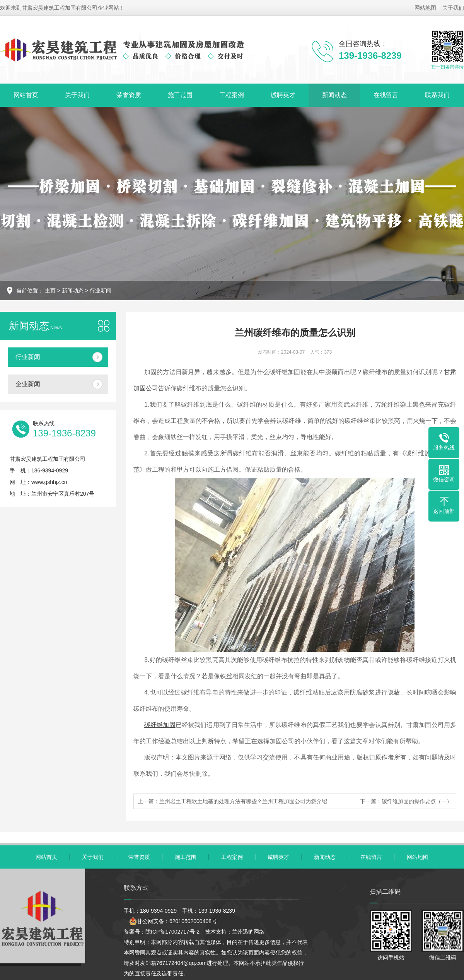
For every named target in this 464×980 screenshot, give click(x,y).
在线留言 (386, 95)
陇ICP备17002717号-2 (172, 932)
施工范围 (180, 95)
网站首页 (26, 95)
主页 (50, 291)
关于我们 (453, 8)
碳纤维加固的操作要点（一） (417, 801)
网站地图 (425, 8)
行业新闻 (101, 291)
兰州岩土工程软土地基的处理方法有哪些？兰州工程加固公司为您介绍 (243, 801)
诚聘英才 (283, 95)
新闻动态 (334, 95)
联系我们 (437, 95)
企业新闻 (28, 384)
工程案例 (232, 95)
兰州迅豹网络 (248, 932)
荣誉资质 (129, 95)
